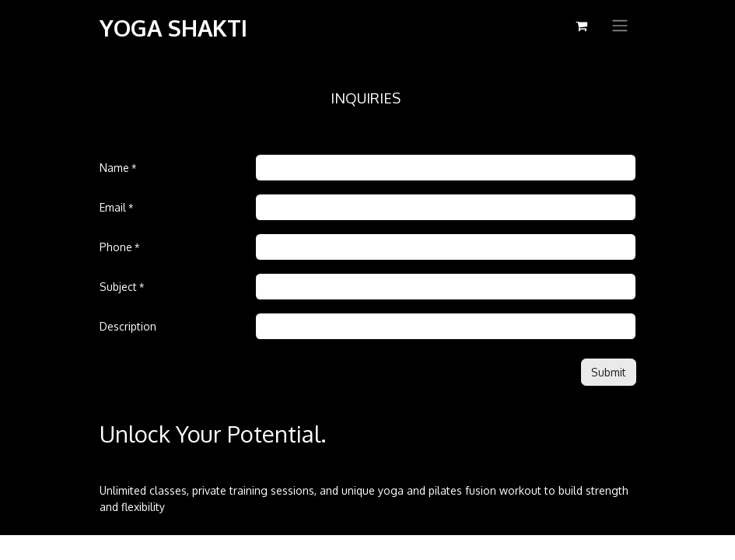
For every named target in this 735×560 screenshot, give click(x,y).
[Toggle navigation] (620, 26)
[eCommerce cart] (582, 26)
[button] (609, 372)
